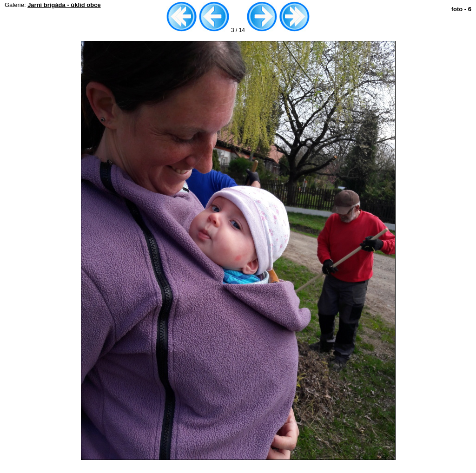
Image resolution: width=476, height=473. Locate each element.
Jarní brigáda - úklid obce (64, 5)
